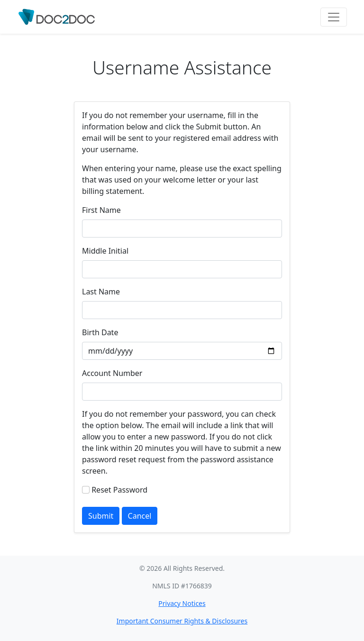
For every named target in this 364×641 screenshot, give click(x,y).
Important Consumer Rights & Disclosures (182, 621)
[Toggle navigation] (334, 17)
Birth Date (100, 332)
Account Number (112, 373)
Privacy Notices (182, 603)
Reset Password (119, 490)
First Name (101, 210)
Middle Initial (105, 251)
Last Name (101, 292)
